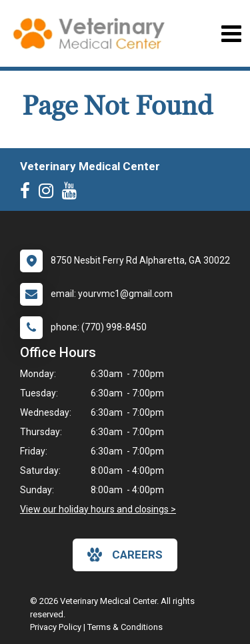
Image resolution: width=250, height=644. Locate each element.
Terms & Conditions (125, 627)
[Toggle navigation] (231, 34)
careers (125, 555)
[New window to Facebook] (28, 194)
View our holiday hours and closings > (98, 509)
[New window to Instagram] (49, 194)
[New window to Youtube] (73, 194)
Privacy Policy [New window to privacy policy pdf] (56, 627)
